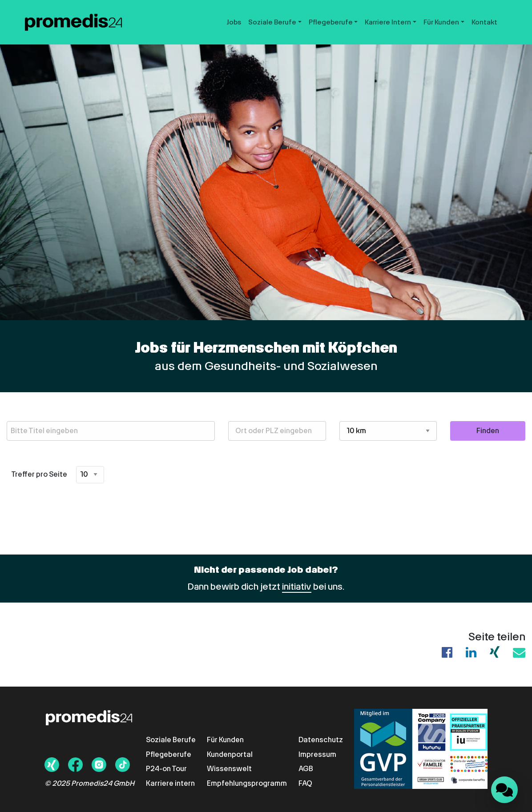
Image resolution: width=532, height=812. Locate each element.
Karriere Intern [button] (388, 22)
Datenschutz (321, 740)
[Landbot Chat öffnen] (504, 790)
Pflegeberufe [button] (331, 22)
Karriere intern (170, 783)
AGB (306, 769)
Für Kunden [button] (441, 22)
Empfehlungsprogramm (247, 783)
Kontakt (484, 22)
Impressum (317, 754)
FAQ (305, 783)
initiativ (297, 587)
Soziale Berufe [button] (272, 22)
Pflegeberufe (169, 754)
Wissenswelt (229, 769)
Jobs (234, 22)
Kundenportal (230, 754)
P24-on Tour (166, 769)
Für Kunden (225, 740)
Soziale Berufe (171, 740)
